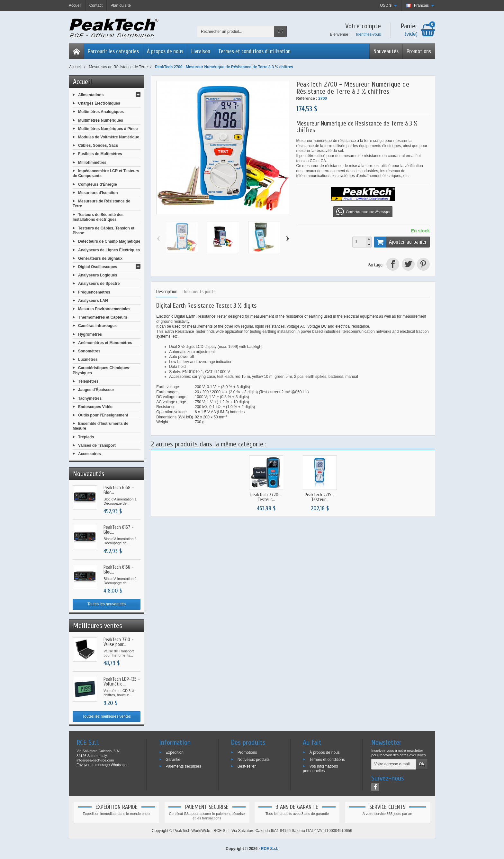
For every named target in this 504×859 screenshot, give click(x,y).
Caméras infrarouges (97, 326)
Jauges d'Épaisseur (96, 390)
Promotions (419, 51)
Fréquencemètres (94, 292)
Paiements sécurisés (183, 766)
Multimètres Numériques (101, 120)
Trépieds (86, 437)
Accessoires (90, 454)
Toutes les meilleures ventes (107, 716)
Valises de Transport (97, 445)
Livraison (201, 51)
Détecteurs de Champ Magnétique (109, 241)
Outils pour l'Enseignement (103, 415)
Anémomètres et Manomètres (105, 342)
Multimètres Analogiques (101, 112)
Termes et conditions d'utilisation (254, 51)
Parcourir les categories (113, 51)
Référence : (307, 98)
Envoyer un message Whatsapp (102, 765)
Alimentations (91, 95)
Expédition (175, 752)
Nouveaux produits (254, 759)
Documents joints (199, 292)
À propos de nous (165, 51)
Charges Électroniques (99, 103)
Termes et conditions (327, 759)
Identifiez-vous (369, 34)
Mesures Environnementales (104, 309)
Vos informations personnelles (320, 769)
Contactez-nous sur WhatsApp (363, 212)
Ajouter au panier (401, 242)
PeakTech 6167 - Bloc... (119, 530)
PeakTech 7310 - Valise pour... (119, 642)
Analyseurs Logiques (98, 275)
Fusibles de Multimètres (100, 154)
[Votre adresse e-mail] (394, 764)
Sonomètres (89, 351)
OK (280, 31)
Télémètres (88, 381)
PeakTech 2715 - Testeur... (320, 497)
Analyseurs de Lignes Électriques (109, 250)
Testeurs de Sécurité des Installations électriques (98, 217)
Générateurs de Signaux (100, 258)
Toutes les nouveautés (107, 604)
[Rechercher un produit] (236, 31)
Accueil (82, 82)
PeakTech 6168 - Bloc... (119, 490)
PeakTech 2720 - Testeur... (266, 497)
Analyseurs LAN (93, 300)
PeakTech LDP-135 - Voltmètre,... (122, 682)
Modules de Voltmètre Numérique (109, 137)
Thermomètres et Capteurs (103, 317)
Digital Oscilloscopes (98, 267)
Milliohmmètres (92, 162)
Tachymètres (90, 398)
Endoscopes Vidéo (95, 406)
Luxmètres (88, 359)
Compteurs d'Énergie (98, 184)
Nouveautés (386, 51)
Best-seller (247, 766)
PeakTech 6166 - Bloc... (119, 570)
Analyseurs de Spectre (99, 284)
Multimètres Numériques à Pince (108, 128)
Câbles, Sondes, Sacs (98, 145)
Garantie (173, 759)
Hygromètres (90, 334)
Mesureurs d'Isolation (98, 192)
